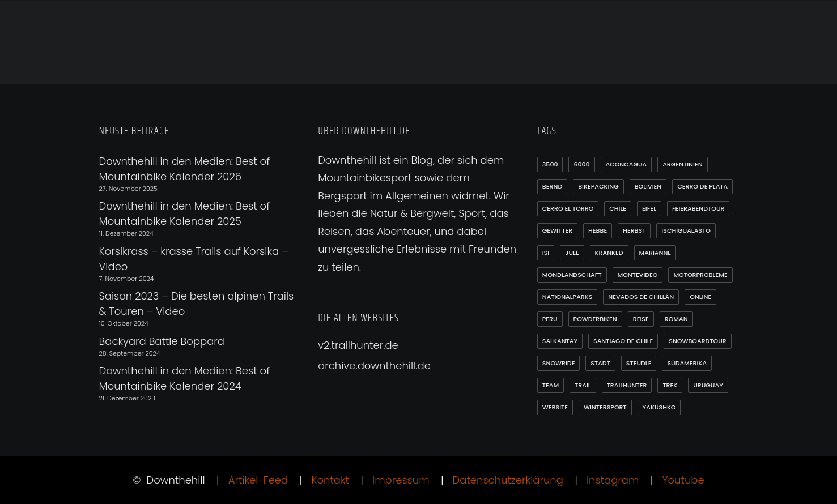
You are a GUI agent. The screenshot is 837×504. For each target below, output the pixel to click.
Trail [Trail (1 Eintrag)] (583, 385)
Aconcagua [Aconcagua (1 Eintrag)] (626, 164)
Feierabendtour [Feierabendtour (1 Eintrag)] (698, 208)
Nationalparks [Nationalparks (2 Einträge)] (568, 297)
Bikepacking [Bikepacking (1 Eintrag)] (598, 186)
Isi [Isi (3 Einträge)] (546, 253)
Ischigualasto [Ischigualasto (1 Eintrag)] (686, 230)
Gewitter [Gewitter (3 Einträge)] (557, 230)
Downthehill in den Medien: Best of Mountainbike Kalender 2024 (184, 378)
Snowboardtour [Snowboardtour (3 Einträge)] (698, 341)
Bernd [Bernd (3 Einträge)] (552, 186)
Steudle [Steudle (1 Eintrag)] (639, 363)
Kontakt (330, 480)
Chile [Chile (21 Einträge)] (618, 208)
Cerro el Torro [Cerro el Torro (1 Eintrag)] (568, 208)
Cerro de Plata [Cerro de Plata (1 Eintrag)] (702, 186)
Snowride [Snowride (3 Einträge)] (559, 363)
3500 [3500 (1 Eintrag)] (550, 164)
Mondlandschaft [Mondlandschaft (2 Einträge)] (572, 275)
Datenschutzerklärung (508, 480)
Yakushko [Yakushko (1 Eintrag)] (659, 407)
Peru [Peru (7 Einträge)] (550, 319)
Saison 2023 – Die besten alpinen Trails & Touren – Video (197, 304)
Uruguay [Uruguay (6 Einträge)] (708, 385)
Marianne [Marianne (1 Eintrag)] (655, 253)
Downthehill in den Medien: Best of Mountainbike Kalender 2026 (184, 169)
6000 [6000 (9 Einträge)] (581, 164)
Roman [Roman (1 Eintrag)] (676, 319)
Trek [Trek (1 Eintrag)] (670, 385)
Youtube (683, 480)
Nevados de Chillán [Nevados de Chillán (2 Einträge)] (641, 297)
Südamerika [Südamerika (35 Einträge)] (687, 363)
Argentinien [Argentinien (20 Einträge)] (682, 164)
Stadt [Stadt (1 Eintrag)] (600, 363)
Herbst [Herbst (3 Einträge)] (634, 230)
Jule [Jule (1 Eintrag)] (572, 253)
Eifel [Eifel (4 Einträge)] (649, 208)
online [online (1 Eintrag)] (700, 297)
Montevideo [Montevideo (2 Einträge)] (638, 275)
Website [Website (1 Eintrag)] (555, 407)
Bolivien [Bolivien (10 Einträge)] (648, 186)
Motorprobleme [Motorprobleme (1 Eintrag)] (700, 275)
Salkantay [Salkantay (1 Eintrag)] (560, 341)
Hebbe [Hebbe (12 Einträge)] (598, 230)
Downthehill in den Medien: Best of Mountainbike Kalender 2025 (184, 213)
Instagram (613, 480)
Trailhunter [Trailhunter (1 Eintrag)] (627, 385)
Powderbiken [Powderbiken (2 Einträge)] (595, 319)
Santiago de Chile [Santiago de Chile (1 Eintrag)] (623, 341)
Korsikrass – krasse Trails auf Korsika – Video (194, 259)
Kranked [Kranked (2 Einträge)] (609, 253)
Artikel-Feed (258, 480)
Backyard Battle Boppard (162, 341)
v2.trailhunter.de (358, 345)
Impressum (401, 480)
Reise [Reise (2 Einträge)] (641, 319)
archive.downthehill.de (374, 366)
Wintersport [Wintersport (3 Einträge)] (605, 407)
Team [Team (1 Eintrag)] (551, 385)
